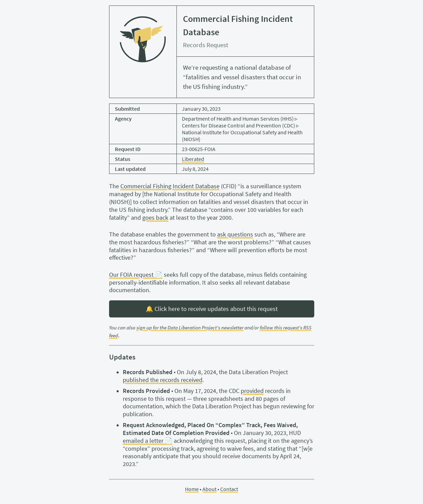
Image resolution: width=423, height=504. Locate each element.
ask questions (235, 234)
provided (252, 391)
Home (192, 489)
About (209, 489)
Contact (229, 489)
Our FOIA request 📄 (136, 275)
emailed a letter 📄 (148, 441)
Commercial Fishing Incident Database (170, 186)
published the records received (163, 380)
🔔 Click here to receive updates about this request (212, 309)
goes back (155, 218)
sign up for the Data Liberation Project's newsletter (190, 328)
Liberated (193, 159)
